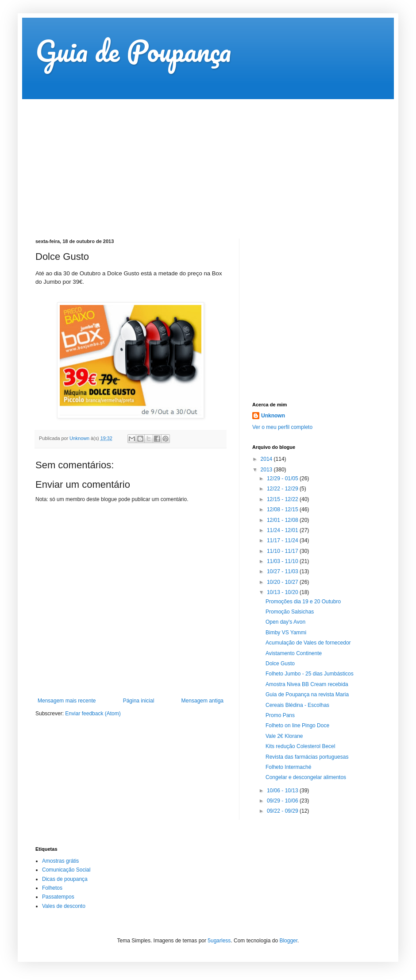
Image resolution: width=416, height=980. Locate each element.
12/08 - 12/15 (283, 509)
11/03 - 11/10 (283, 561)
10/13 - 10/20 (283, 592)
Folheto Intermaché (288, 767)
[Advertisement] (188, 161)
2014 (267, 459)
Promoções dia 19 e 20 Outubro (303, 602)
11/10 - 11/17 (283, 551)
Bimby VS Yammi (286, 633)
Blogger (288, 941)
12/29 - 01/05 (283, 478)
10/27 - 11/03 (283, 571)
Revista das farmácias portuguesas (307, 757)
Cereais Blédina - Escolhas (297, 705)
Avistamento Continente (294, 653)
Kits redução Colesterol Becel (300, 746)
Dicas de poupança (65, 879)
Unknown (273, 416)
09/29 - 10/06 (283, 801)
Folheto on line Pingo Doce (297, 725)
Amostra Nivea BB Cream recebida (307, 684)
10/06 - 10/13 (283, 791)
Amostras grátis (60, 861)
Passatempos (58, 897)
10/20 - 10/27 (283, 582)
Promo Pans (280, 715)
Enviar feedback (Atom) (93, 714)
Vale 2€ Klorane (284, 736)
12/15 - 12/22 (283, 499)
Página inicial (139, 701)
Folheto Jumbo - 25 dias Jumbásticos (310, 674)
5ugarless (219, 941)
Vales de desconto (64, 906)
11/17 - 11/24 (283, 540)
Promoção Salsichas (290, 612)
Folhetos (52, 888)
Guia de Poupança (133, 51)
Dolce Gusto (280, 664)
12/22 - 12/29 (283, 489)
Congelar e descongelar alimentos (306, 777)
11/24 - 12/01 (283, 530)
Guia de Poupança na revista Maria (307, 694)
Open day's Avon (285, 622)
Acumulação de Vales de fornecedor (308, 643)
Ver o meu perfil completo (282, 427)
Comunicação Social (66, 870)
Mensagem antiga (202, 701)
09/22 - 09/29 (283, 811)
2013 (267, 470)
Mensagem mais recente (67, 701)
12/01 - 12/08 (283, 520)
